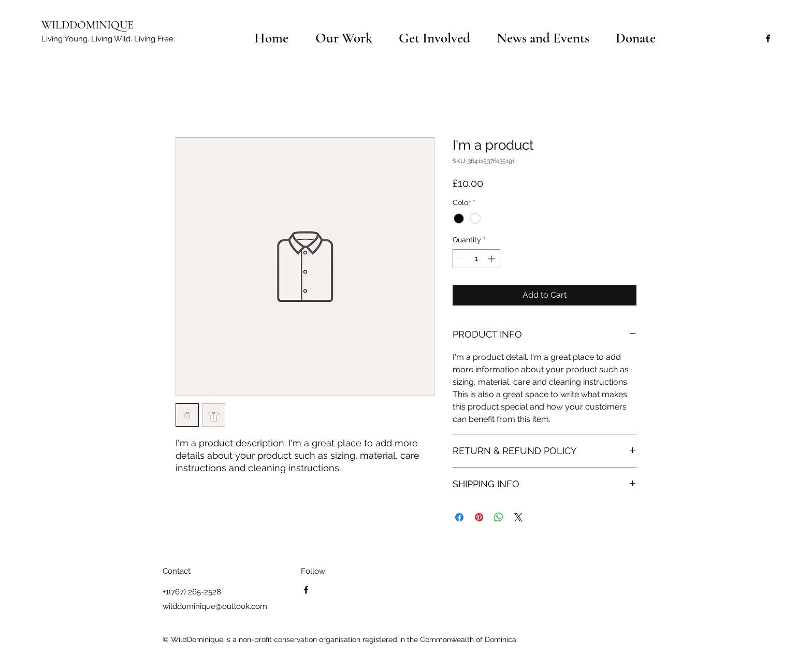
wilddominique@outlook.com (215, 606)
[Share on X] (518, 517)
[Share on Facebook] (459, 517)
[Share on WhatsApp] (499, 517)
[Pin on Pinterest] (479, 517)
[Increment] (492, 259)
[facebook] (768, 38)
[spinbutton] (476, 259)
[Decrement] (461, 259)
